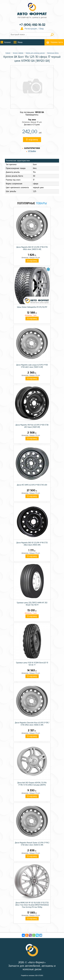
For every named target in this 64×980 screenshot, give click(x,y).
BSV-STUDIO (39, 976)
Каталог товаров (18, 53)
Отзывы (32, 151)
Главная (8, 53)
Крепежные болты (53, 53)
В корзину (32, 140)
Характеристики (32, 148)
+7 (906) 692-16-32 (32, 25)
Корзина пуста (57, 42)
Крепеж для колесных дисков (35, 53)
